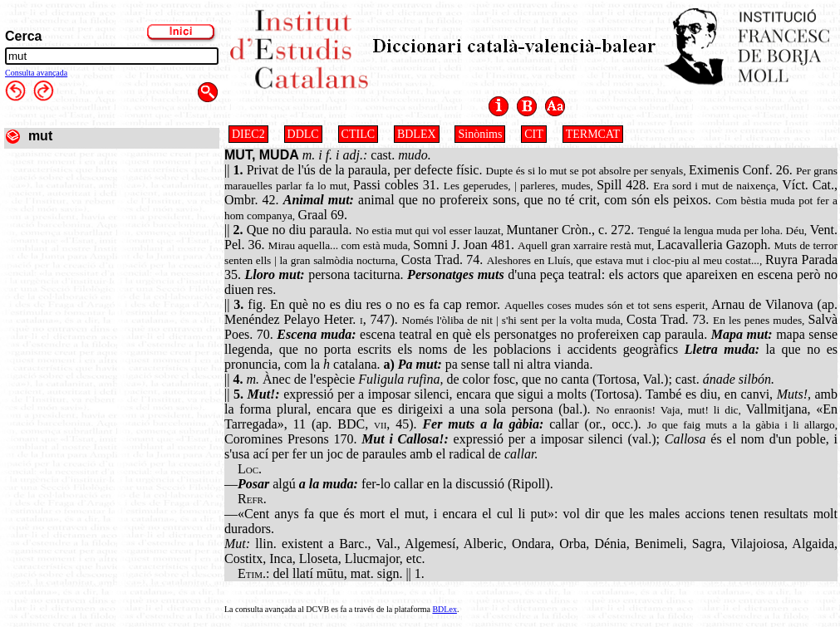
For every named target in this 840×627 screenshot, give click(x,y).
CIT (534, 134)
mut (40, 136)
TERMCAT (593, 134)
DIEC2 (248, 134)
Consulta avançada (36, 73)
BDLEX (417, 134)
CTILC (358, 134)
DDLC (303, 134)
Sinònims (480, 134)
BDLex (444, 609)
